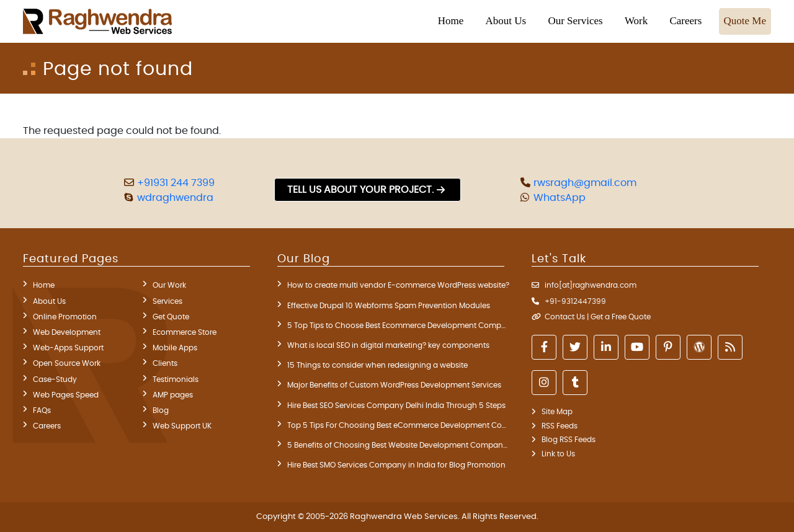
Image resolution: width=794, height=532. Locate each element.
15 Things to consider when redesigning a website (377, 365)
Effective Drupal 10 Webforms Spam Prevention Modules (389, 306)
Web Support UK (182, 426)
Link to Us (558, 454)
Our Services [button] (575, 21)
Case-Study (55, 379)
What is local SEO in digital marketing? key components (388, 345)
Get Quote (171, 317)
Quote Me (745, 21)
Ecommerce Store (185, 332)
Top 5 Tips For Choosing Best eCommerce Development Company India (398, 425)
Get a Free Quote (621, 317)
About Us (49, 301)
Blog (161, 410)
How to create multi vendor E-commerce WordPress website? (398, 285)
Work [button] (636, 21)
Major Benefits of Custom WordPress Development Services (394, 385)
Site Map (557, 412)
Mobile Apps (175, 348)
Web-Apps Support (68, 348)
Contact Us (565, 317)
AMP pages (173, 395)
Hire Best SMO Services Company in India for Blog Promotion (396, 465)
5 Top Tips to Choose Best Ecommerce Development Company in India (398, 326)
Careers (685, 21)
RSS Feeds (560, 426)
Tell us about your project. (360, 190)
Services (167, 301)
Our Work (169, 285)
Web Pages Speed (66, 395)
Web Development (67, 332)
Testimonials (176, 379)
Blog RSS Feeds (569, 440)
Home (451, 21)
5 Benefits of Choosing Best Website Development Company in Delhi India (398, 445)
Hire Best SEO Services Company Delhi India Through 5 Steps (396, 406)
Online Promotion (65, 317)
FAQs (42, 410)
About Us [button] (506, 21)
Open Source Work (67, 363)
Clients (165, 363)
